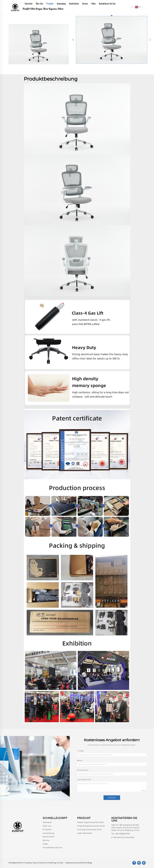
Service (85, 4)
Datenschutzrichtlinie (76, 863)
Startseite (29, 4)
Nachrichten (74, 4)
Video (93, 4)
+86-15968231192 (122, 834)
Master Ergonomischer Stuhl (90, 822)
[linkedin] (139, 863)
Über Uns (39, 4)
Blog (90, 863)
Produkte (50, 4)
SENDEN (112, 798)
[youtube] (144, 863)
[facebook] (134, 863)
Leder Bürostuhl (85, 833)
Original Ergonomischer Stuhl (91, 826)
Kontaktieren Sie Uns (107, 4)
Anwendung (61, 4)
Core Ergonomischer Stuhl (89, 830)
